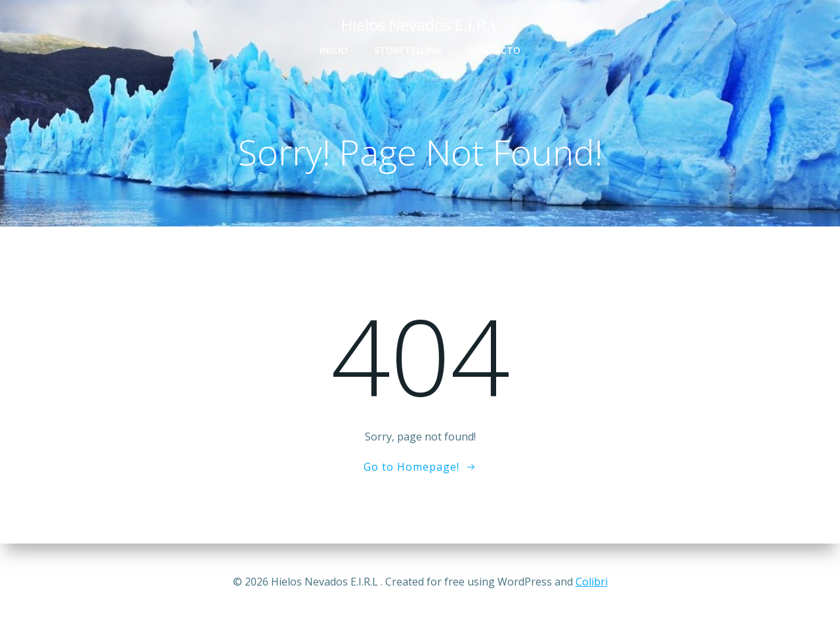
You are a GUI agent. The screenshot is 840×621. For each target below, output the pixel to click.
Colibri (592, 582)
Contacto (494, 50)
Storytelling (408, 50)
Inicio (334, 50)
